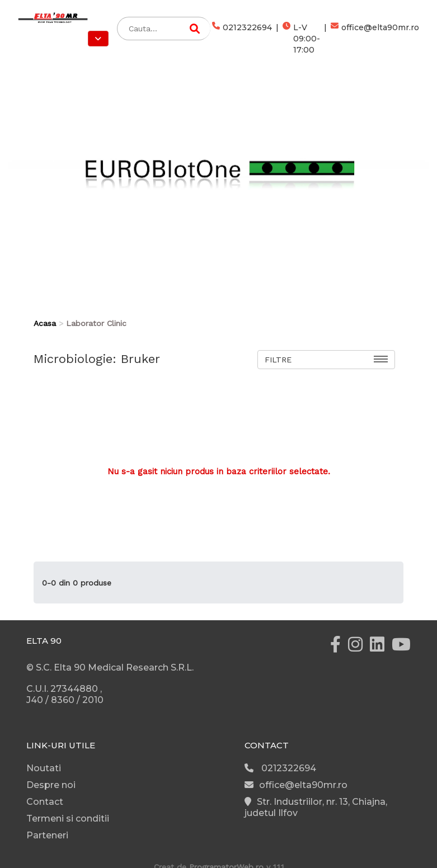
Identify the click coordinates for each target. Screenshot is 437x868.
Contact (45, 802)
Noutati (44, 768)
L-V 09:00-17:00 (301, 39)
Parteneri (47, 835)
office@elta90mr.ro (375, 39)
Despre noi (51, 785)
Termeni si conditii (68, 819)
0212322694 (242, 39)
